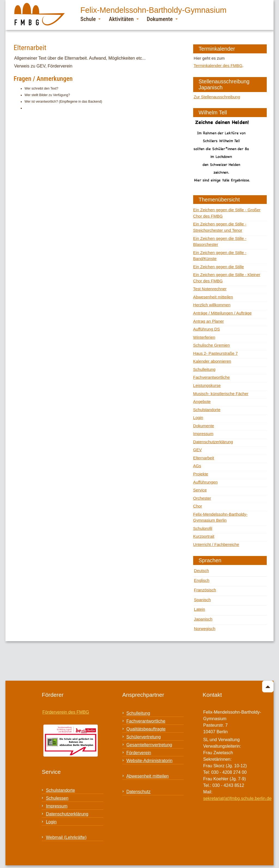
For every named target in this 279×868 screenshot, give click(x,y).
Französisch (205, 590)
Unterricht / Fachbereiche (216, 544)
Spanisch (202, 600)
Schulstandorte (207, 410)
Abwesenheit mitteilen (213, 297)
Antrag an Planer (209, 321)
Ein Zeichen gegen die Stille (219, 267)
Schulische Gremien (212, 345)
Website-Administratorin (150, 761)
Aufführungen (205, 482)
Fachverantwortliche (212, 377)
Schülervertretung (144, 737)
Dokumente (162, 19)
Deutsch (201, 571)
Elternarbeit (204, 458)
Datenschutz (139, 792)
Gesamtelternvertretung (149, 745)
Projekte (201, 474)
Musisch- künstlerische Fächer (221, 394)
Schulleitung (204, 369)
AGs (197, 466)
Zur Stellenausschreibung (217, 97)
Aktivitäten (124, 19)
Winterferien (204, 337)
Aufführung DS (207, 329)
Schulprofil (203, 528)
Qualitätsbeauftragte (146, 729)
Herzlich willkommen (212, 305)
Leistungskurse (207, 385)
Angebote (202, 401)
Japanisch (203, 619)
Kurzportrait (204, 536)
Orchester (202, 498)
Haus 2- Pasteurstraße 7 (216, 353)
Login (198, 418)
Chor (198, 506)
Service (200, 490)
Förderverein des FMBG (66, 712)
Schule (90, 19)
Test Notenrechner (210, 289)
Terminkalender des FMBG (218, 65)
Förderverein (139, 753)
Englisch (202, 580)
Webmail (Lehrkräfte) (66, 837)
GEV (198, 450)
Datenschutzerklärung (213, 442)
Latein (200, 609)
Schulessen (57, 798)
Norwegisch (205, 629)
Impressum (203, 434)
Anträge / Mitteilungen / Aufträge (222, 313)
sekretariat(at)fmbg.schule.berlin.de (237, 798)
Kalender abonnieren (212, 361)
